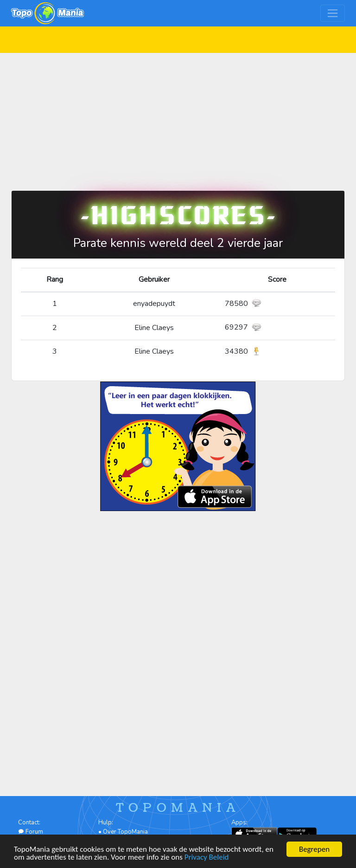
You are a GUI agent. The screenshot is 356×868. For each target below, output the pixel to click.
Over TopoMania (125, 832)
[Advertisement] (178, 118)
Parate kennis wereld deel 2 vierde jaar (178, 243)
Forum (31, 832)
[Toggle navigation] (333, 13)
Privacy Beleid (207, 858)
